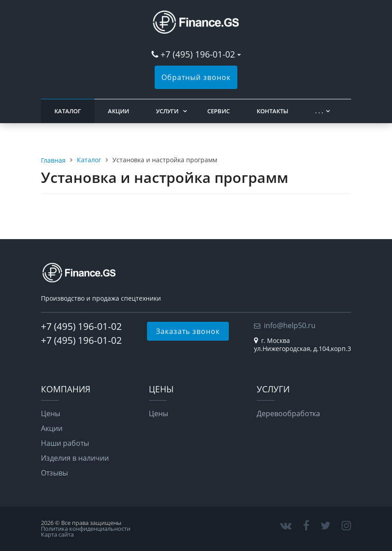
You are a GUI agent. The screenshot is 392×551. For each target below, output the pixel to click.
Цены (51, 413)
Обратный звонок (196, 77)
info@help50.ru (290, 325)
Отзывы (54, 473)
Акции (118, 111)
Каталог (68, 111)
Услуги (167, 111)
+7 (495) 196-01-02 (199, 54)
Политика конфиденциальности (86, 529)
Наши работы (65, 443)
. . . (319, 111)
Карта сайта (57, 534)
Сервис (218, 111)
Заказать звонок (188, 331)
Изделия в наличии (75, 458)
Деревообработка (288, 413)
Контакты (272, 111)
